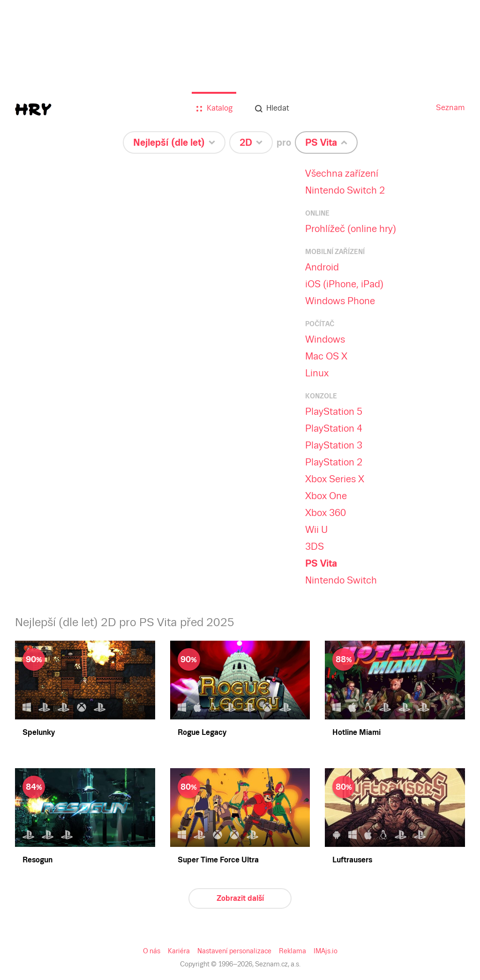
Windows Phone (340, 301)
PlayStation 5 (334, 411)
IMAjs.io (326, 951)
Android (322, 267)
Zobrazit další (240, 898)
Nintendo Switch (341, 580)
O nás (152, 951)
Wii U (316, 530)
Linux (317, 373)
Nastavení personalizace (234, 951)
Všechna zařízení (342, 173)
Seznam (450, 108)
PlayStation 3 (334, 445)
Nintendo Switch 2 (345, 190)
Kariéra (179, 951)
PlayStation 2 (334, 462)
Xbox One (326, 496)
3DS (315, 546)
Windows (325, 339)
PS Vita (321, 563)
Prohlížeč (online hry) (351, 229)
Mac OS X (326, 356)
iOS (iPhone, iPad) (344, 284)
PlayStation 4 (334, 428)
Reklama (292, 951)
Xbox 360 (326, 513)
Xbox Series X (335, 479)
